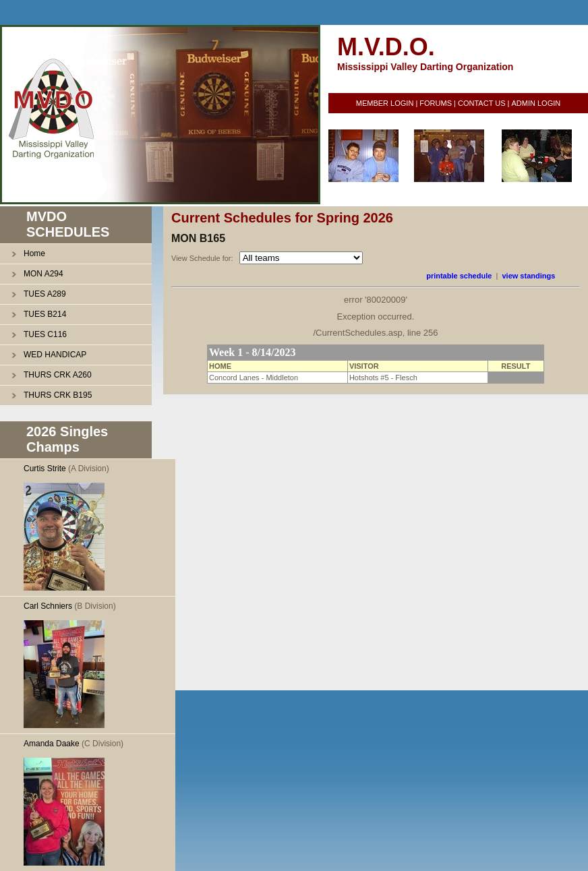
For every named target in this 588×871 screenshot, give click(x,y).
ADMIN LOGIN (536, 103)
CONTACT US (482, 103)
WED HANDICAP (55, 355)
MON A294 (43, 274)
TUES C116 (45, 334)
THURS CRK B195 (58, 395)
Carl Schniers (48, 606)
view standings (528, 276)
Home (34, 253)
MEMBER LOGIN (385, 103)
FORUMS (436, 103)
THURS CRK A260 (58, 375)
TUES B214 (45, 314)
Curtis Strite (45, 469)
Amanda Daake (52, 744)
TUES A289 (45, 294)
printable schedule (459, 276)
